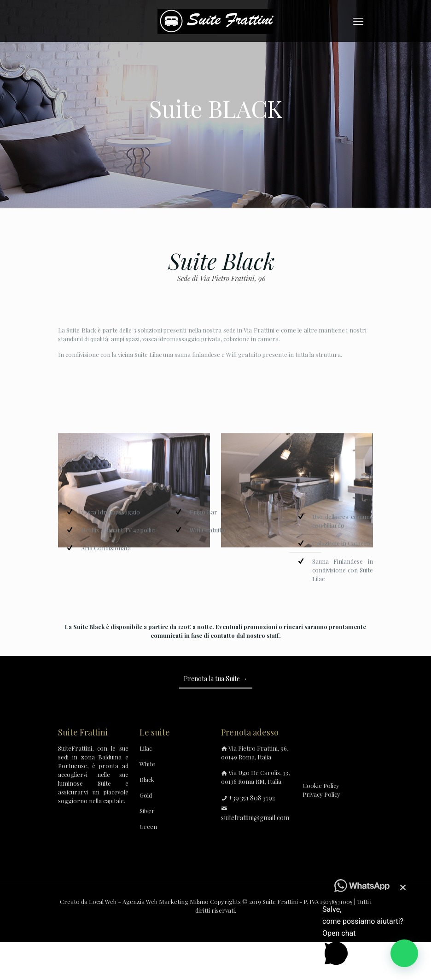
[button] (404, 953)
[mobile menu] (358, 21)
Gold (146, 795)
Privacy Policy (321, 794)
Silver (147, 811)
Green (148, 826)
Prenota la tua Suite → (216, 679)
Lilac (146, 748)
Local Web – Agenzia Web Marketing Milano (149, 901)
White (147, 764)
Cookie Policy (321, 785)
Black (147, 779)
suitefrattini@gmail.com (255, 818)
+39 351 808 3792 (252, 798)
